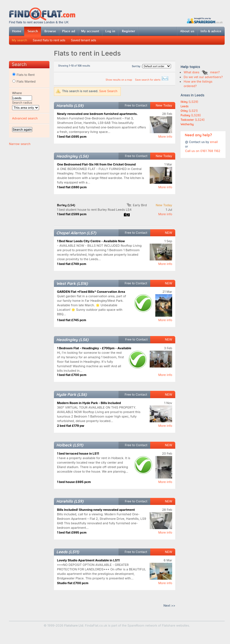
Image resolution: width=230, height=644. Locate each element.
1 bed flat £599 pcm (72, 214)
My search (20, 40)
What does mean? (202, 72)
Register (128, 31)
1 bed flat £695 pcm (72, 137)
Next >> (169, 606)
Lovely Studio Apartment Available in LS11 (88, 560)
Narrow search (20, 144)
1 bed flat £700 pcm (72, 375)
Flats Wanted (24, 81)
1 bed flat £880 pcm (72, 187)
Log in (110, 31)
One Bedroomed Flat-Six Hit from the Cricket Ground (96, 164)
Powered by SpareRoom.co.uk (205, 20)
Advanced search (25, 118)
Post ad (69, 31)
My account (90, 31)
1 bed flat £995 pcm (72, 532)
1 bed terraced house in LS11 (78, 453)
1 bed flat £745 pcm (72, 320)
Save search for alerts (152, 80)
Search (33, 31)
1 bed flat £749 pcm (72, 264)
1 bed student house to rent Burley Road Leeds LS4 (94, 210)
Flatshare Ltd (74, 625)
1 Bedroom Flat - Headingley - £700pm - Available (94, 348)
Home (17, 31)
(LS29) (189, 102)
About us (187, 31)
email (214, 142)
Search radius (22, 103)
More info (165, 137)
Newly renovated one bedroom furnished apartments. (97, 114)
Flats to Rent (23, 75)
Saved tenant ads (84, 40)
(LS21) (189, 111)
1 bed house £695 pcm (74, 482)
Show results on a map (119, 80)
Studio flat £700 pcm (73, 583)
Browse (50, 31)
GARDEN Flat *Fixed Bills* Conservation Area (91, 292)
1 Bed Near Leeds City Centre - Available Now (91, 241)
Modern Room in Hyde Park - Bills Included (89, 403)
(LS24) (193, 120)
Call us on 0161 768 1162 (203, 151)
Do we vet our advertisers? (203, 77)
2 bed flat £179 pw (71, 426)
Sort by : (151, 66)
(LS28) (191, 115)
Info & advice (211, 31)
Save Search (108, 91)
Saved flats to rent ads (49, 40)
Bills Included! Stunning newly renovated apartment (96, 510)
